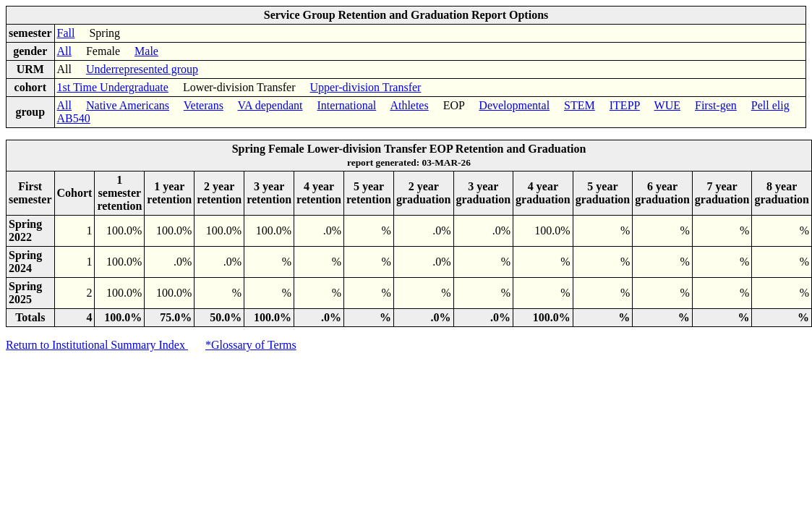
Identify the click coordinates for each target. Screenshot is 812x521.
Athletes (409, 105)
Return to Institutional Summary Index (97, 345)
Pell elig (770, 105)
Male (146, 51)
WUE (667, 105)
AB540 (74, 118)
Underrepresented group (142, 69)
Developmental (514, 105)
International (347, 105)
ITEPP (625, 105)
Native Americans (128, 105)
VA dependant (270, 105)
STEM (580, 105)
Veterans (204, 105)
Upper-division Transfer (366, 87)
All (64, 51)
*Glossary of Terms (251, 345)
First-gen (716, 105)
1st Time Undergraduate (113, 87)
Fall (66, 33)
